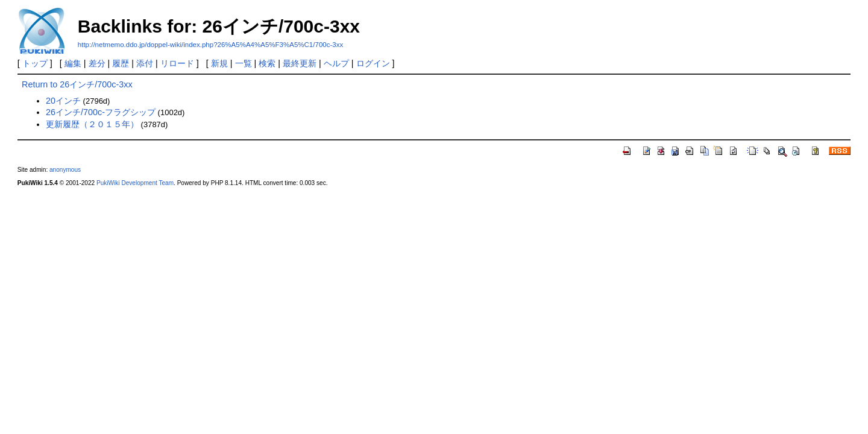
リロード (177, 63)
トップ (35, 63)
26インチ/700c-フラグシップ (101, 112)
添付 (145, 63)
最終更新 (300, 63)
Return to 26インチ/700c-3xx (77, 84)
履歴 (121, 63)
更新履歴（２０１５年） (92, 124)
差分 (97, 63)
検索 (267, 63)
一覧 (244, 63)
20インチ (63, 101)
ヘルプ (336, 63)
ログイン (373, 63)
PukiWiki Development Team (135, 183)
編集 (73, 63)
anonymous (65, 170)
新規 (219, 63)
